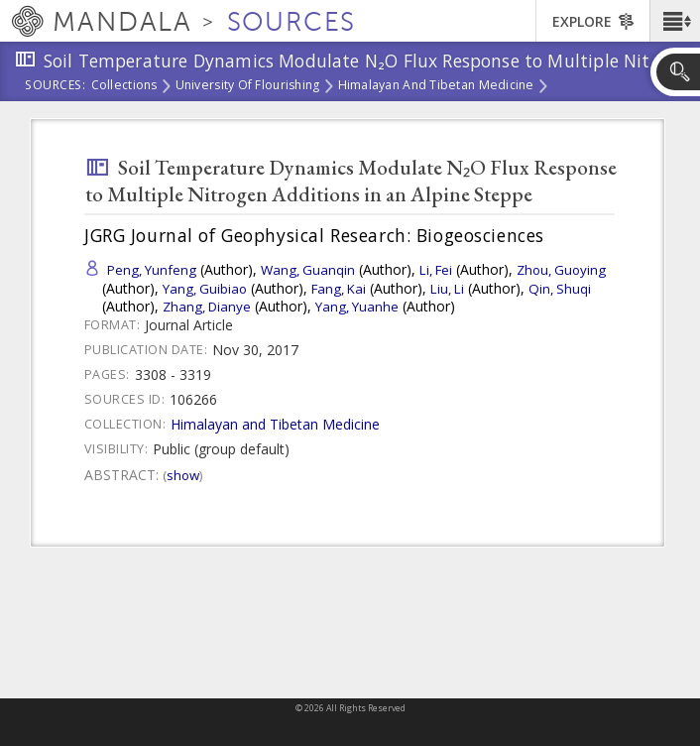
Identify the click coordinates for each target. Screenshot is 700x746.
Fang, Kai (339, 289)
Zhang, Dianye (207, 307)
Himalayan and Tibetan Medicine (436, 86)
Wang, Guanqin (308, 270)
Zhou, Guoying (561, 270)
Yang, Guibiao (205, 289)
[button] (675, 21)
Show (183, 475)
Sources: (56, 86)
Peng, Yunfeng (152, 270)
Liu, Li (447, 289)
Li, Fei (436, 270)
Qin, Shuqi (560, 289)
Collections (124, 86)
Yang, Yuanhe (357, 307)
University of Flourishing (248, 86)
